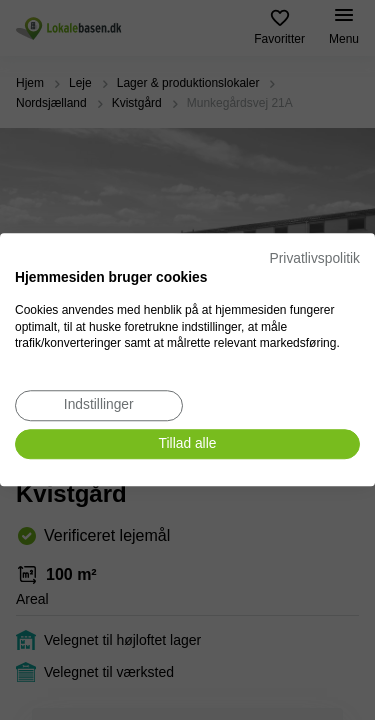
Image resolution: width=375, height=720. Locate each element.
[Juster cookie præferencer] (99, 405)
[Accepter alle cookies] (187, 444)
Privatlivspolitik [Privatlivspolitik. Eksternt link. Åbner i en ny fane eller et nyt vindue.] (315, 258)
